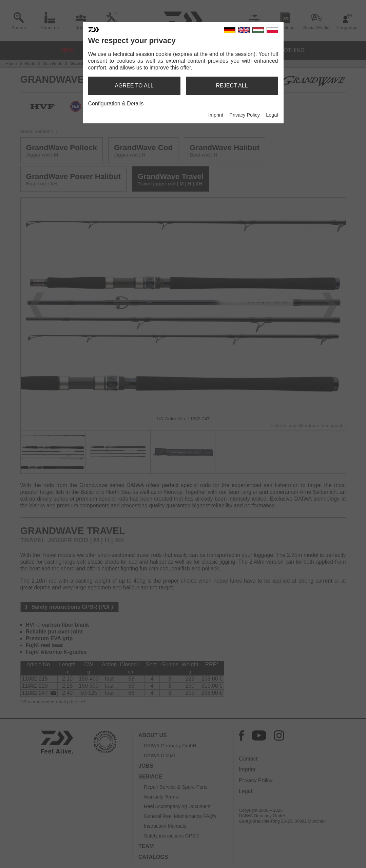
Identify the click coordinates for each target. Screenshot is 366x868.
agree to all (134, 86)
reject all (232, 86)
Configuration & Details (116, 104)
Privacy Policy (245, 115)
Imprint (216, 115)
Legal (272, 115)
